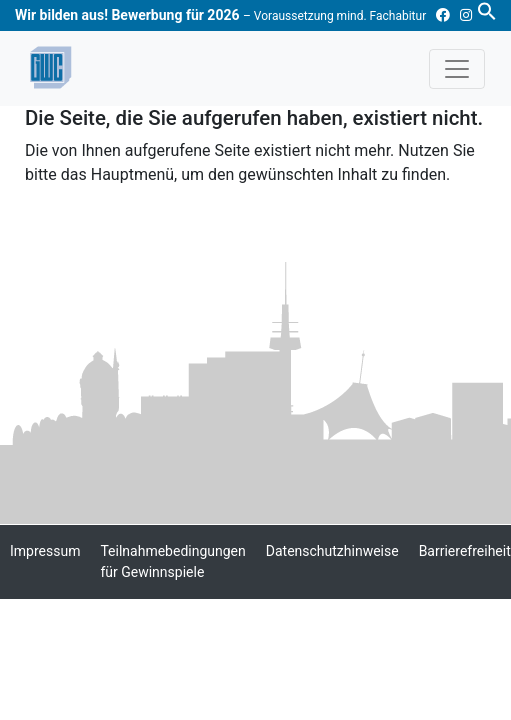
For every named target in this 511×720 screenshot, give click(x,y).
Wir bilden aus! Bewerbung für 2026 (220, 15)
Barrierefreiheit (465, 551)
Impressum (45, 551)
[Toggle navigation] (457, 69)
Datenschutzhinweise (332, 551)
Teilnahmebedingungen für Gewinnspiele (172, 561)
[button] (487, 10)
